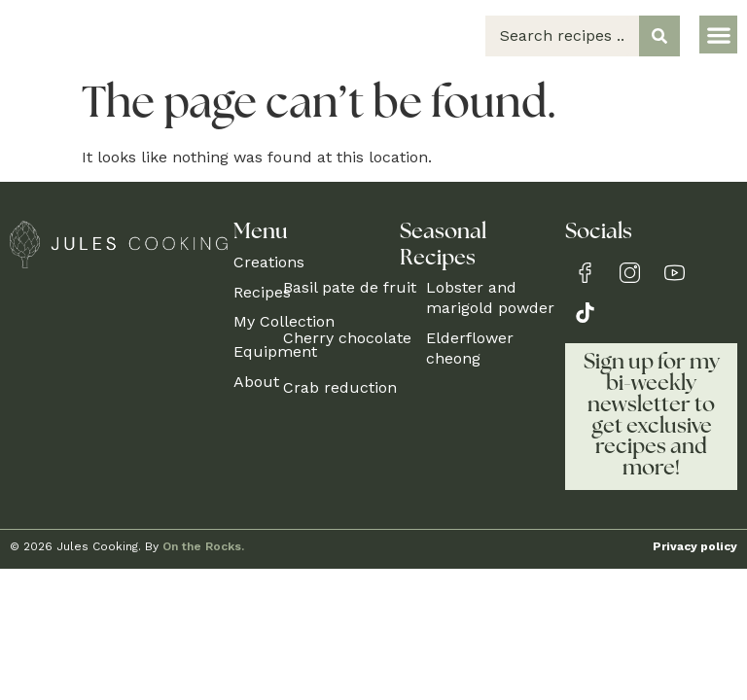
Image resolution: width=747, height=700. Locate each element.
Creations (269, 262)
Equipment (275, 351)
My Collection (284, 321)
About (261, 382)
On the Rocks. (203, 547)
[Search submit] (659, 36)
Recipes (262, 292)
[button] (718, 35)
